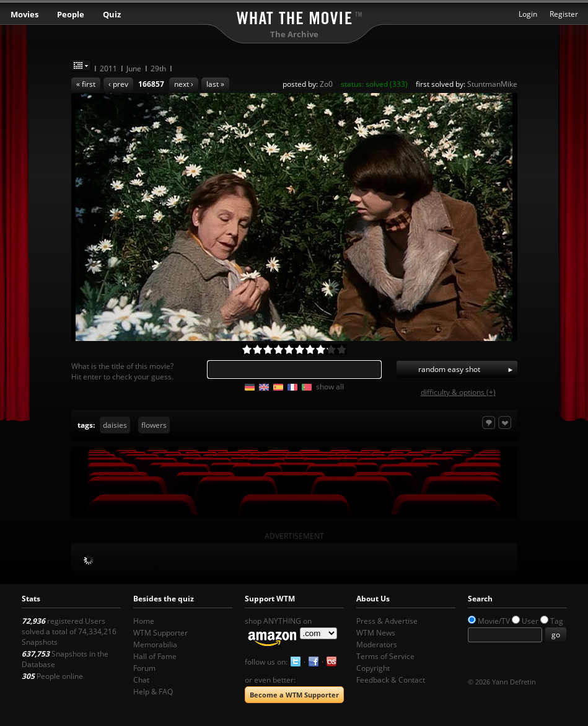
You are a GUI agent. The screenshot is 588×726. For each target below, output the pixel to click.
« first (86, 84)
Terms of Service (385, 656)
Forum (144, 668)
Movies (24, 14)
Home (144, 621)
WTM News (376, 633)
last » (215, 84)
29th (158, 69)
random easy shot (449, 369)
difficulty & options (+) (458, 392)
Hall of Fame (155, 656)
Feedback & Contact (391, 680)
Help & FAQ (153, 692)
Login (528, 14)
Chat (141, 680)
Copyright (373, 668)
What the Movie (294, 16)
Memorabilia (155, 644)
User (530, 621)
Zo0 (326, 84)
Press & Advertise (387, 621)
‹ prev (118, 84)
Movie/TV (494, 621)
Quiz (112, 14)
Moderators (377, 644)
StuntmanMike (492, 84)
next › (184, 84)
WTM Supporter (160, 633)
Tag (557, 621)
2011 (108, 69)
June (134, 69)
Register (564, 14)
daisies (115, 425)
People (71, 14)
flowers (154, 425)
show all (330, 387)
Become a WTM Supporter (294, 695)
